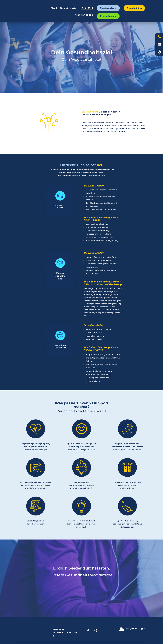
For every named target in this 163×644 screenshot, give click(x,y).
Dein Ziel (87, 8)
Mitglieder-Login (135, 628)
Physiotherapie (108, 16)
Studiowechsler (108, 8)
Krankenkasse (84, 15)
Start (54, 8)
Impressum (58, 629)
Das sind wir (68, 8)
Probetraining (134, 8)
